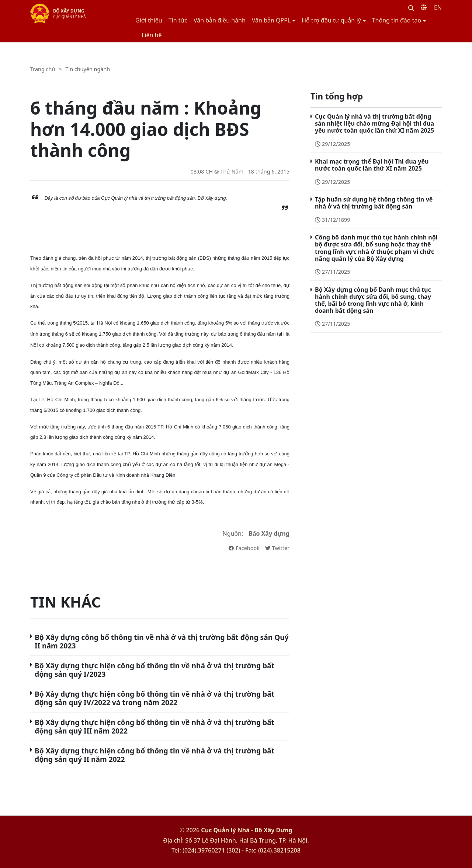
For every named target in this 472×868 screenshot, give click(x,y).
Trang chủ (43, 69)
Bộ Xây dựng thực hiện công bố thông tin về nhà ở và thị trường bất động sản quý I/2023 (155, 670)
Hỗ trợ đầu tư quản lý (331, 20)
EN (438, 7)
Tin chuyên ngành (88, 69)
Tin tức (178, 20)
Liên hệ (152, 35)
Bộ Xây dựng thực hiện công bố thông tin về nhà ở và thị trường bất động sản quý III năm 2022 (155, 727)
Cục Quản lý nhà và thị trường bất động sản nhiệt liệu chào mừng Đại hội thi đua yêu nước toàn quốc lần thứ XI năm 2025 (374, 123)
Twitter (277, 548)
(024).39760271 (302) (211, 850)
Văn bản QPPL (271, 20)
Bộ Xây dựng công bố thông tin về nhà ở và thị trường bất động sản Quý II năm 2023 (162, 641)
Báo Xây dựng (269, 533)
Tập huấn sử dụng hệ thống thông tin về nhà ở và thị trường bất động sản (374, 203)
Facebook (244, 548)
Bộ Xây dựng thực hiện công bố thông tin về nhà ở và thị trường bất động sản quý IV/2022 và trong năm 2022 (155, 698)
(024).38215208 (279, 850)
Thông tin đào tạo (397, 20)
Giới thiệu (149, 20)
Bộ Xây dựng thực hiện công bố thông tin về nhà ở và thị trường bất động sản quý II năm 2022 (155, 755)
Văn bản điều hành (220, 20)
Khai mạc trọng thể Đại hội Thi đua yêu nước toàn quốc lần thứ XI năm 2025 (372, 165)
